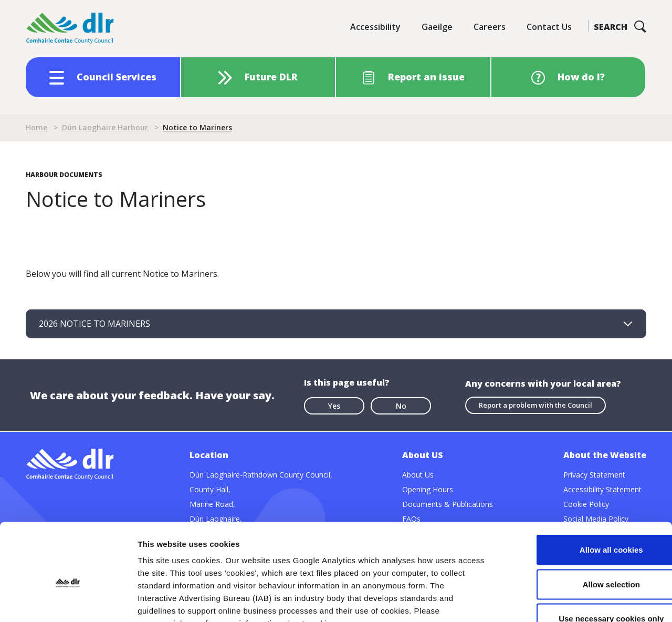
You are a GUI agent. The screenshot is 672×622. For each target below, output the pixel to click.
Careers (490, 27)
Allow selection (584, 519)
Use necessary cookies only (584, 553)
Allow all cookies (585, 484)
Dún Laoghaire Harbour (105, 127)
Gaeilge (437, 27)
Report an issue (426, 77)
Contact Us (549, 27)
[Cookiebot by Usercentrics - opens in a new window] (68, 602)
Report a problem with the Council (535, 405)
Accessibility (375, 27)
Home (36, 127)
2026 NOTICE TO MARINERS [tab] (94, 324)
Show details (551, 601)
